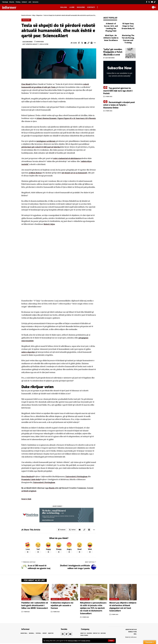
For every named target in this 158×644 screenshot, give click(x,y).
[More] (95, 43)
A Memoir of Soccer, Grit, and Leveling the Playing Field (111, 24)
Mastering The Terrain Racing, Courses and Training (128, 33)
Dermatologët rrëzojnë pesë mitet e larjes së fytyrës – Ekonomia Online (119, 98)
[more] (97, 7)
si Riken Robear (36, 173)
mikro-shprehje (29, 352)
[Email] (85, 43)
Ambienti (55, 600)
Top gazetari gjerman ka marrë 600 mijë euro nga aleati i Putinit (118, 84)
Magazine (26, 20)
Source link (27, 499)
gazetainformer (28, 42)
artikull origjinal (29, 491)
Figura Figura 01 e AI (68, 119)
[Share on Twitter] (82, 43)
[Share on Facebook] (79, 43)
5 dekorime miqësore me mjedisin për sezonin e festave (62, 606)
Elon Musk (26, 84)
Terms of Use (86, 641)
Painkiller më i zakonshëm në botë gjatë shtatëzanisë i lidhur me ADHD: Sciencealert (35, 606)
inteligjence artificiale (46, 141)
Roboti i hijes (50, 224)
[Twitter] (149, 2)
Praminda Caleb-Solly (31, 480)
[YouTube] (152, 2)
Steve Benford (28, 477)
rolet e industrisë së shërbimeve (68, 159)
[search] (148, 7)
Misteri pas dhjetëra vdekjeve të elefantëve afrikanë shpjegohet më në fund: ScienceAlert (123, 608)
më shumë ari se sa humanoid (76, 173)
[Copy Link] (88, 43)
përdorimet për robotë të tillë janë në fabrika (42, 147)
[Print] (92, 43)
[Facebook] (147, 2)
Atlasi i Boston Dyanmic (47, 119)
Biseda (52, 488)
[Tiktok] (155, 2)
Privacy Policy (73, 641)
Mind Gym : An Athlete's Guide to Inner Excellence (111, 32)
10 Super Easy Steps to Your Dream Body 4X (128, 24)
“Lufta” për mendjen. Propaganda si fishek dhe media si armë (113, 45)
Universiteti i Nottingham (78, 477)
